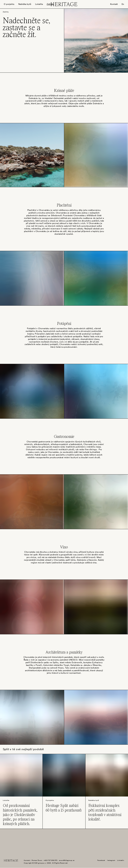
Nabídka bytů (25, 4)
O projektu (9, 4)
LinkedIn (121, 860)
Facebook (101, 860)
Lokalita (39, 4)
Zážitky (50, 4)
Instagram (111, 860)
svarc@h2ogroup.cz (67, 860)
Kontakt (114, 4)
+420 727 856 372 (51, 860)
